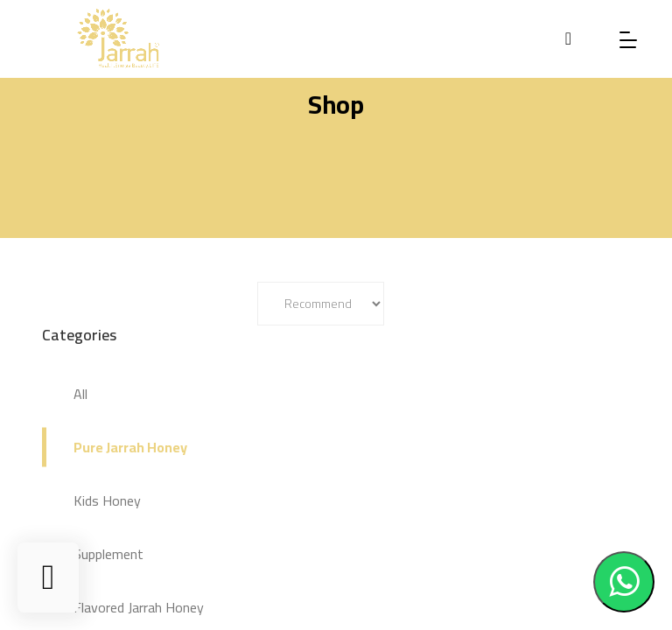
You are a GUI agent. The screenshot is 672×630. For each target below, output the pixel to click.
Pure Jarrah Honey (130, 447)
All (80, 394)
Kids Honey (107, 500)
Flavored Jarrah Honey (139, 607)
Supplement (108, 554)
